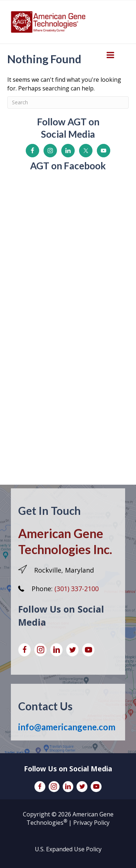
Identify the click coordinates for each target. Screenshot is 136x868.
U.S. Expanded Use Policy (68, 849)
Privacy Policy (91, 823)
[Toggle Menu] (110, 55)
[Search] (68, 102)
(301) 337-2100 (77, 589)
